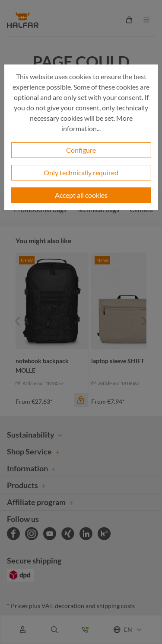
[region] (81, 321)
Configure (81, 150)
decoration (70, 606)
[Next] (144, 321)
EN (128, 630)
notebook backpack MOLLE (42, 365)
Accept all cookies (81, 195)
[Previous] (18, 321)
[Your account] (23, 630)
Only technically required (81, 172)
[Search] (54, 630)
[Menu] (146, 20)
